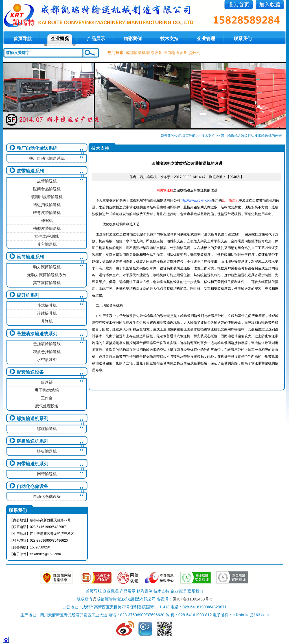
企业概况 (60, 39)
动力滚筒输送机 (47, 267)
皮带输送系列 (30, 171)
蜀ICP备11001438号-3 (192, 599)
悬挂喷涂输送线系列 (37, 334)
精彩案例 (133, 39)
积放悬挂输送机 (47, 352)
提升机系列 (28, 295)
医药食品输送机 (47, 189)
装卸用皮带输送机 (47, 197)
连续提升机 (47, 313)
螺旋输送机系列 (32, 419)
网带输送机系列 (32, 464)
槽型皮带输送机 (47, 228)
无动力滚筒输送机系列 (47, 275)
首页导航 (189, 136)
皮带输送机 (47, 181)
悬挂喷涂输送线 (47, 344)
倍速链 (47, 382)
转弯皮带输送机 (47, 213)
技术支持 (169, 39)
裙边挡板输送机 (47, 205)
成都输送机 (136, 53)
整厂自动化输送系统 (37, 148)
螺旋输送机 (47, 429)
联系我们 (243, 39)
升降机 (47, 321)
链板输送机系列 (32, 441)
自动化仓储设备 (32, 486)
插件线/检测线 (47, 236)
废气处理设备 (47, 406)
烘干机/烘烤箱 (47, 390)
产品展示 (96, 39)
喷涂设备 (154, 53)
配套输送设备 (30, 372)
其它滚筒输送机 (47, 283)
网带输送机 (47, 474)
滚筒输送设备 (175, 53)
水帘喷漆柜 (47, 360)
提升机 (194, 53)
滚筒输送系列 (30, 257)
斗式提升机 (47, 305)
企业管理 (206, 39)
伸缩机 (47, 221)
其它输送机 (47, 244)
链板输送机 (47, 451)
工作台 (47, 398)
